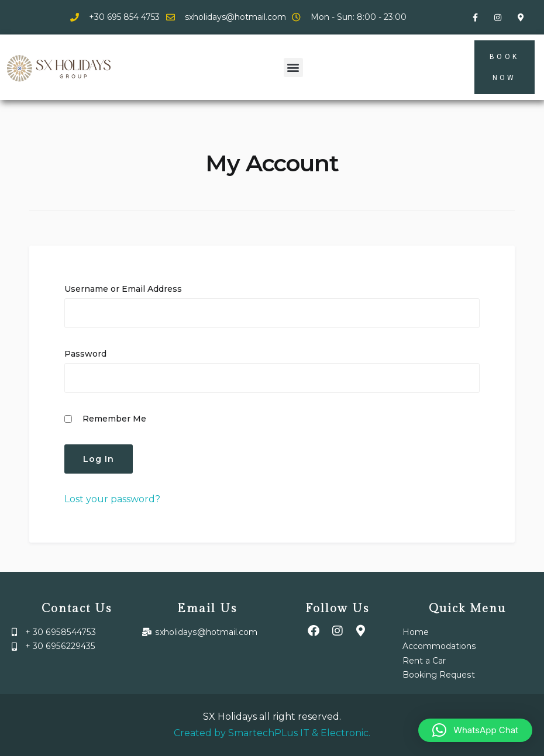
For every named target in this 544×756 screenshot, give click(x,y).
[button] (293, 68)
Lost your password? (112, 499)
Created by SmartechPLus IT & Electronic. (272, 733)
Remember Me (105, 419)
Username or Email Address (123, 289)
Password (85, 354)
